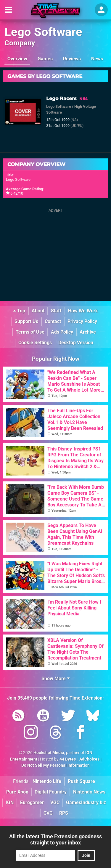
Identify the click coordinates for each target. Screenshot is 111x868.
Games (45, 59)
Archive (88, 332)
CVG (48, 813)
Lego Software (43, 32)
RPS (64, 813)
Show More (55, 679)
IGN (10, 802)
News (97, 59)
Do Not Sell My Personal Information (55, 765)
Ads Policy (62, 332)
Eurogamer (32, 802)
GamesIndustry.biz (86, 802)
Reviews (72, 59)
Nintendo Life (47, 781)
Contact (53, 321)
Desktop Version (76, 343)
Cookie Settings (35, 343)
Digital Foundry (51, 792)
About (38, 311)
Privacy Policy (82, 321)
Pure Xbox (17, 792)
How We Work (83, 311)
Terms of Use (30, 332)
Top (19, 311)
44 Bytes (68, 759)
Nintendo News (89, 792)
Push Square (81, 781)
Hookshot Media (49, 753)
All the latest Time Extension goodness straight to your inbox (55, 839)
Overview (17, 59)
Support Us (26, 321)
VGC (55, 802)
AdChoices (89, 759)
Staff (56, 311)
